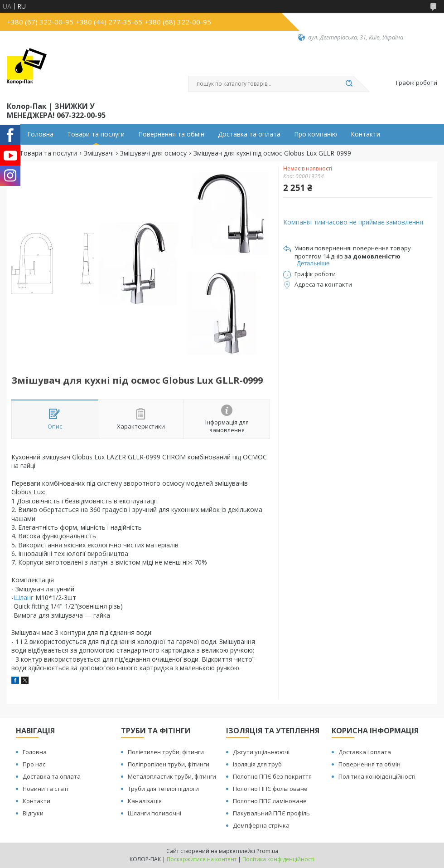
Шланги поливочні (154, 813)
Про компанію (316, 134)
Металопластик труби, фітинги (172, 776)
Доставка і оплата (365, 752)
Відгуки (33, 813)
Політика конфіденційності (377, 776)
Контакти (365, 134)
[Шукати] (349, 84)
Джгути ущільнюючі (261, 752)
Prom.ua (267, 851)
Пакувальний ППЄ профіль (271, 813)
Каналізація (145, 801)
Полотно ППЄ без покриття (272, 776)
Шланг (24, 597)
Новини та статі (46, 789)
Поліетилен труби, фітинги (166, 752)
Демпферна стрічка (261, 825)
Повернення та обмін (171, 134)
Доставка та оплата (249, 134)
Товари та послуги (96, 134)
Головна (40, 134)
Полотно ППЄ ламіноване (270, 801)
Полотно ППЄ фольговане (270, 789)
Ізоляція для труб (257, 764)
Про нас (34, 764)
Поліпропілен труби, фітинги (169, 764)
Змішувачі (99, 153)
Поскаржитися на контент (202, 859)
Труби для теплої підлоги (163, 789)
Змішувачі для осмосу (153, 153)
